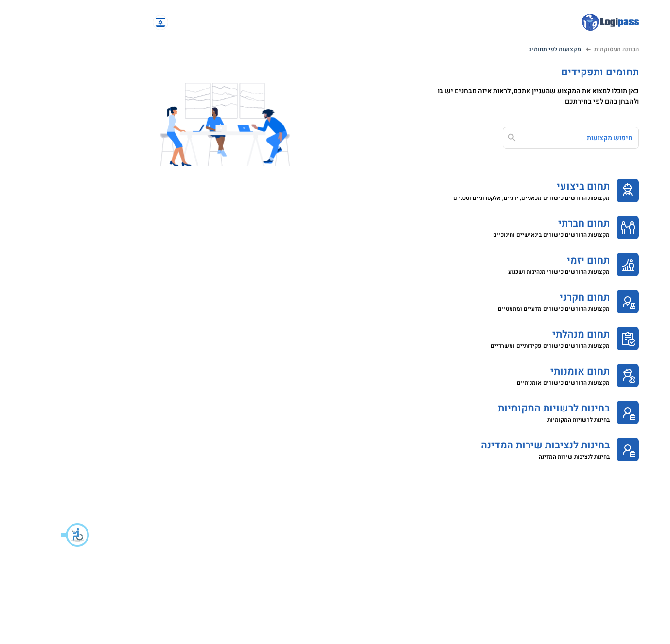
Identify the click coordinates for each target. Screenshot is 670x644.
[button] (15, 535)
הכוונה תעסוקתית (556, 49)
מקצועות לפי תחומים (494, 49)
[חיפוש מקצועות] (515, 138)
